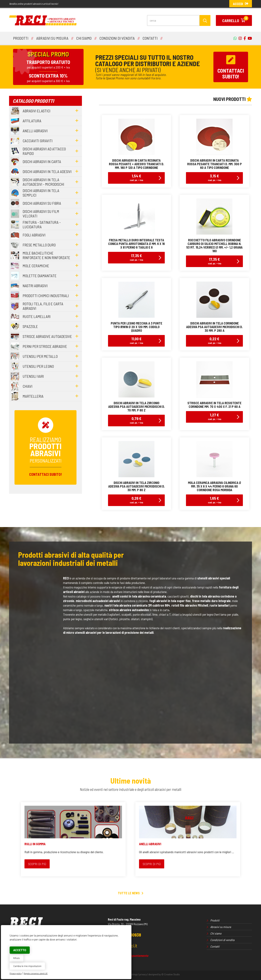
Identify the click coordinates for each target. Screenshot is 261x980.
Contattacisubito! (231, 67)
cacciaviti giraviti (38, 141)
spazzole (30, 326)
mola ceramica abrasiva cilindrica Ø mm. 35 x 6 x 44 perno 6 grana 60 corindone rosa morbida (215, 486)
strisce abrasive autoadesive (47, 336)
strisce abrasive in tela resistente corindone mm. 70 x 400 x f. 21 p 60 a (214, 405)
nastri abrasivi (35, 286)
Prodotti (215, 920)
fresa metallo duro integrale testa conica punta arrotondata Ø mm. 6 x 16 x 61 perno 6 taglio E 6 (136, 244)
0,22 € (215, 340)
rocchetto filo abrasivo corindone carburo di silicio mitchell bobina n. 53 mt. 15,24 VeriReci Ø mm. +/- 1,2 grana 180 (214, 245)
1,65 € (215, 500)
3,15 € (215, 177)
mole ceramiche (36, 266)
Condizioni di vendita (222, 940)
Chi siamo (216, 933)
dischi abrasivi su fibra (42, 203)
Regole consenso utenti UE (36, 974)
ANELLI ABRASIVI (150, 844)
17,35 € (136, 257)
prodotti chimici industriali (46, 296)
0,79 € (136, 420)
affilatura (32, 121)
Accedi (241, 4)
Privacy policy (16, 974)
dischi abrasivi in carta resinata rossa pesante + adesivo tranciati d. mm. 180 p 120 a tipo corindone (136, 164)
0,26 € (136, 500)
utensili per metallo (40, 356)
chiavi (28, 386)
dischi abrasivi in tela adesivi (47, 171)
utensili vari (33, 376)
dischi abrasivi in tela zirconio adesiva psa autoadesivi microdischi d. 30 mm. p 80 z (136, 486)
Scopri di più (37, 864)
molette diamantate (40, 276)
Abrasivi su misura (221, 927)
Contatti (215, 946)
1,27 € (215, 416)
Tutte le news (131, 893)
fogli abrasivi (34, 235)
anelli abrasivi (35, 131)
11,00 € (136, 340)
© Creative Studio (171, 974)
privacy (143, 974)
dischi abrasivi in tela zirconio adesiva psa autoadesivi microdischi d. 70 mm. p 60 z (136, 407)
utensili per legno (38, 366)
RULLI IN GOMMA (35, 844)
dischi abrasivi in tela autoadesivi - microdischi (43, 182)
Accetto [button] (20, 950)
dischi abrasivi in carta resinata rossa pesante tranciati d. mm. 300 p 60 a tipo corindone (215, 164)
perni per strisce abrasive (45, 346)
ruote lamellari (37, 316)
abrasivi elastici (37, 111)
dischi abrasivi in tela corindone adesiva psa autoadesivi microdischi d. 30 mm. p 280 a (214, 327)
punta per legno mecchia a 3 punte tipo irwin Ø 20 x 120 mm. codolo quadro (136, 327)
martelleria (33, 396)
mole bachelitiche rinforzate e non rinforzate (46, 255)
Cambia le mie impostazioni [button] (27, 966)
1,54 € (136, 177)
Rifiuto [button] (16, 958)
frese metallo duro (39, 245)
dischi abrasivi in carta (42, 162)
